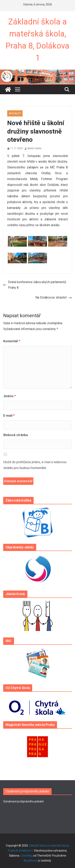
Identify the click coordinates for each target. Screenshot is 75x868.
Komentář (12, 341)
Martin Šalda (34, 148)
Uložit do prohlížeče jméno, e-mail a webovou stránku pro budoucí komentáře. (35, 465)
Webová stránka (15, 435)
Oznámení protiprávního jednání (23, 801)
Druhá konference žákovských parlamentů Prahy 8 (35, 285)
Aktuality (15, 113)
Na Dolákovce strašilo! (54, 297)
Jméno (9, 396)
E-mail (9, 416)
